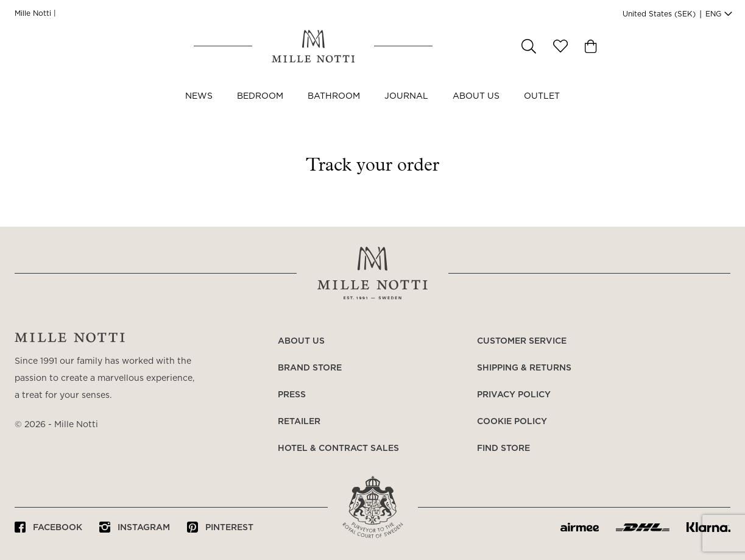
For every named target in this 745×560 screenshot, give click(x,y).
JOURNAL (406, 108)
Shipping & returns (524, 368)
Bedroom (260, 108)
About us (476, 108)
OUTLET (542, 108)
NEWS (199, 108)
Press (292, 395)
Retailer (299, 422)
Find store (503, 448)
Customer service (522, 341)
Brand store (310, 368)
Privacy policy (514, 395)
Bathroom (334, 108)
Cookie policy (512, 422)
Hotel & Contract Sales (338, 448)
